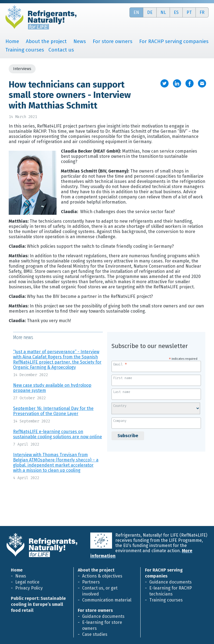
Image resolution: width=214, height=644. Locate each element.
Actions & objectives (102, 576)
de (150, 12)
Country (120, 406)
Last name (122, 392)
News (80, 41)
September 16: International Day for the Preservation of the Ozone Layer (53, 411)
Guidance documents (103, 616)
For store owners (113, 41)
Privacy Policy (29, 588)
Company (120, 421)
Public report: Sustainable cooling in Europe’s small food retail (38, 604)
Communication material (107, 600)
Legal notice (27, 582)
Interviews (22, 69)
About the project (46, 41)
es (176, 12)
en (136, 12)
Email (120, 364)
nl (163, 12)
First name (123, 378)
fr (202, 12)
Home (12, 41)
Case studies (95, 634)
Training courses (25, 50)
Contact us (61, 50)
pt (189, 12)
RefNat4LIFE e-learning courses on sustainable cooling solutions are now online (58, 434)
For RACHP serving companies (174, 41)
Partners (91, 582)
